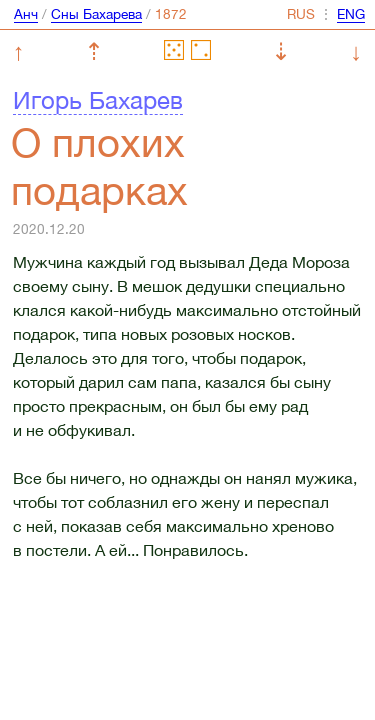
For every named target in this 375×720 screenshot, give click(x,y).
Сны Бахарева (96, 14)
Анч (26, 14)
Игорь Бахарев (98, 100)
